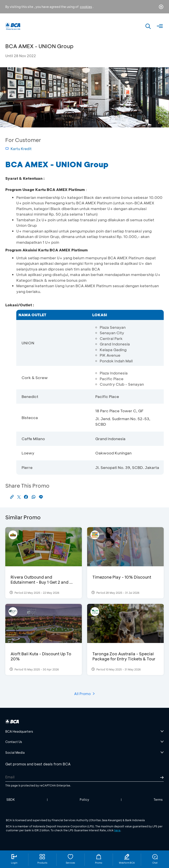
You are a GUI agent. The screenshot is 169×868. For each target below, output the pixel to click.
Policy (84, 800)
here (117, 830)
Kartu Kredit (18, 149)
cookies (86, 7)
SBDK (11, 800)
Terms (158, 800)
